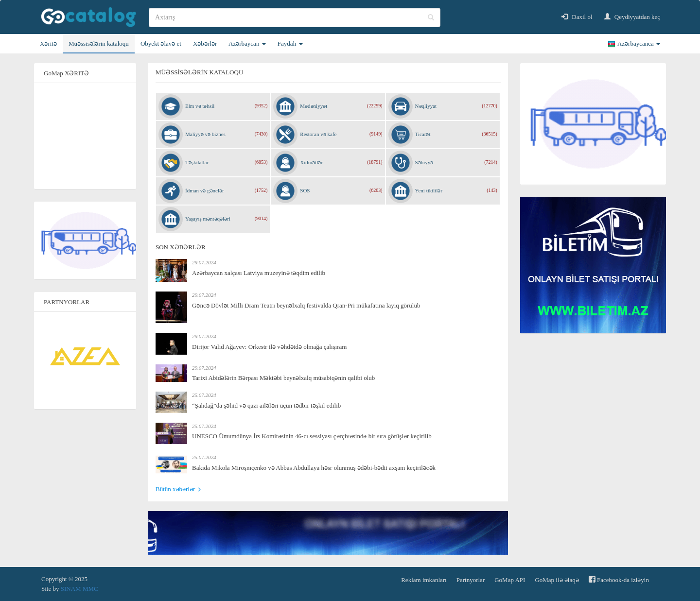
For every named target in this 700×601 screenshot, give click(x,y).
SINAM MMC (79, 589)
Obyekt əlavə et (161, 43)
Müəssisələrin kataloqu (99, 43)
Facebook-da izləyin (619, 579)
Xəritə (48, 43)
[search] (295, 17)
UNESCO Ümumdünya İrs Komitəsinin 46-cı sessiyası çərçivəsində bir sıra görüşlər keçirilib (312, 436)
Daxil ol (577, 17)
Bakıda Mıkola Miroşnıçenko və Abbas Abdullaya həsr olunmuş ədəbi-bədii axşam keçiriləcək (314, 468)
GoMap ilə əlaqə (557, 580)
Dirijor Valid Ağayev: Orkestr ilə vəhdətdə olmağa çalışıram (269, 347)
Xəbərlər (205, 43)
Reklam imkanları (424, 580)
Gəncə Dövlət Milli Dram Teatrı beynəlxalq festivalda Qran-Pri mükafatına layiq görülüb (306, 305)
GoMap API (510, 580)
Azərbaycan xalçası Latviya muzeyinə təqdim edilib (259, 273)
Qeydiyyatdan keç (632, 17)
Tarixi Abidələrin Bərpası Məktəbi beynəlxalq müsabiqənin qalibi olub (283, 378)
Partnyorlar (471, 580)
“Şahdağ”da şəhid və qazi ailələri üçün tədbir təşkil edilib (266, 405)
